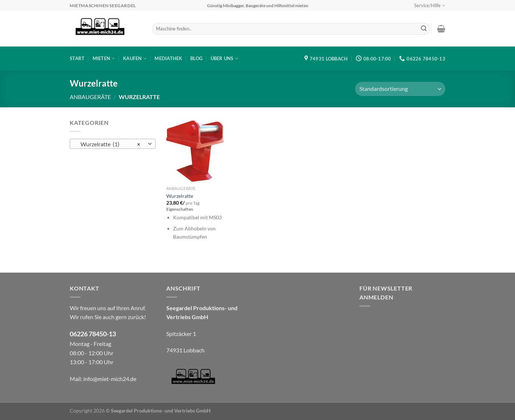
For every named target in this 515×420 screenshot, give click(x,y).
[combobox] (113, 144)
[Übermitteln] (424, 29)
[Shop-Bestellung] (400, 89)
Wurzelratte (180, 196)
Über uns (225, 58)
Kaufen (135, 58)
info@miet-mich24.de (110, 379)
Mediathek (168, 58)
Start (77, 58)
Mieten (104, 58)
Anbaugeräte (90, 97)
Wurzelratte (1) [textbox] (109, 144)
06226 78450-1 (91, 334)
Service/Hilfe (430, 6)
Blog (196, 58)
